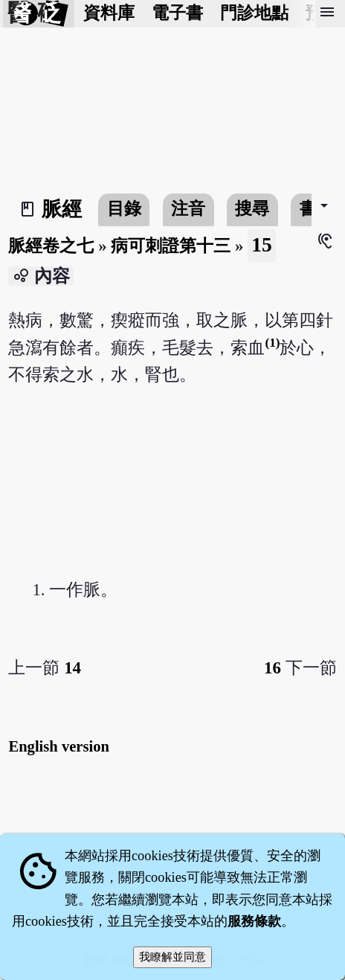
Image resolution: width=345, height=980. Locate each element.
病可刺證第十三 (171, 246)
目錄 (124, 209)
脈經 (62, 209)
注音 (188, 209)
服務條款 (254, 921)
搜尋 (252, 209)
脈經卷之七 (51, 246)
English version (59, 746)
